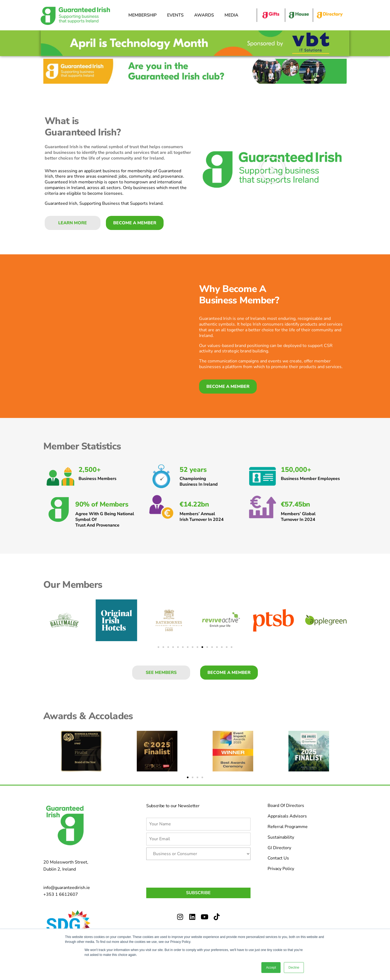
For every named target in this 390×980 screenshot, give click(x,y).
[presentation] (187, 873)
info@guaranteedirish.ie (67, 888)
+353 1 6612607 (61, 894)
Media (233, 15)
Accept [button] (271, 968)
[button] (272, 170)
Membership (144, 15)
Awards (205, 15)
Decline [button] (294, 968)
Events (177, 15)
